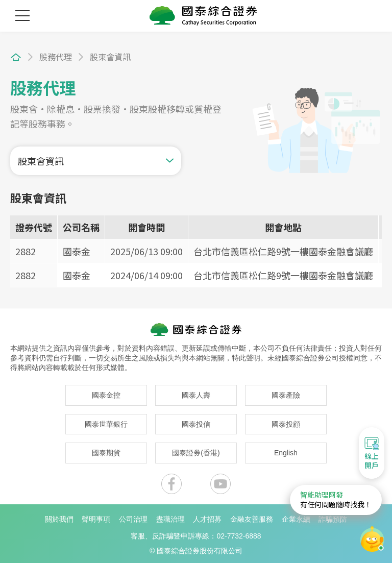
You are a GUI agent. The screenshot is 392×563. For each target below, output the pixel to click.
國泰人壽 (196, 393)
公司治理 (133, 516)
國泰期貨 (106, 450)
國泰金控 (106, 393)
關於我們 (59, 516)
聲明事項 (96, 516)
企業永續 (296, 516)
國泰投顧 (286, 421)
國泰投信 (196, 421)
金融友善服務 (252, 516)
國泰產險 (286, 393)
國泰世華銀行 (106, 421)
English (286, 450)
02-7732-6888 (239, 533)
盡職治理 (170, 516)
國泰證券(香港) (196, 450)
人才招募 (207, 516)
